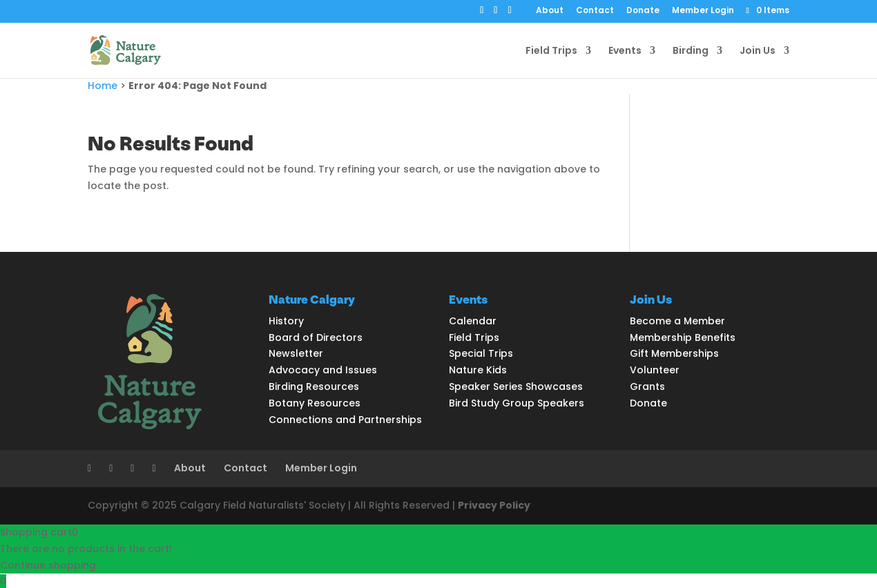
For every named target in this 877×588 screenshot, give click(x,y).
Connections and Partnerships (345, 420)
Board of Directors (316, 337)
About (550, 11)
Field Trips (551, 51)
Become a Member (677, 321)
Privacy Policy (494, 505)
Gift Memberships (674, 353)
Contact (595, 11)
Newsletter (296, 353)
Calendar (473, 321)
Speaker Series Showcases (516, 386)
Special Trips (481, 353)
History (286, 321)
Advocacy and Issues (323, 370)
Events (625, 51)
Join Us (758, 51)
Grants (647, 386)
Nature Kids (478, 370)
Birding (691, 51)
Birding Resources (314, 386)
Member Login (703, 11)
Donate (643, 11)
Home (103, 86)
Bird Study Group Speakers (517, 403)
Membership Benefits (683, 337)
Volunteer (655, 370)
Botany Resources (315, 403)
